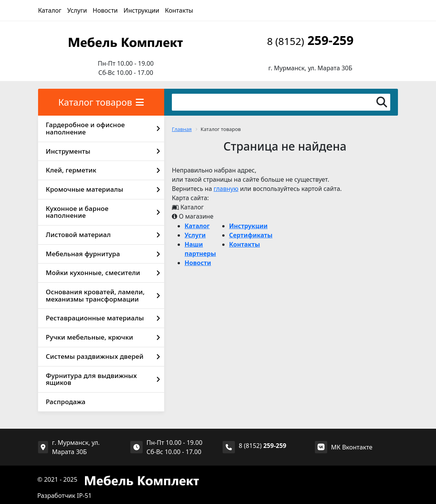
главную (226, 189)
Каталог (50, 10)
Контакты (179, 10)
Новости (105, 10)
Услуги (77, 10)
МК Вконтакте (352, 447)
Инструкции (141, 10)
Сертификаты (251, 235)
